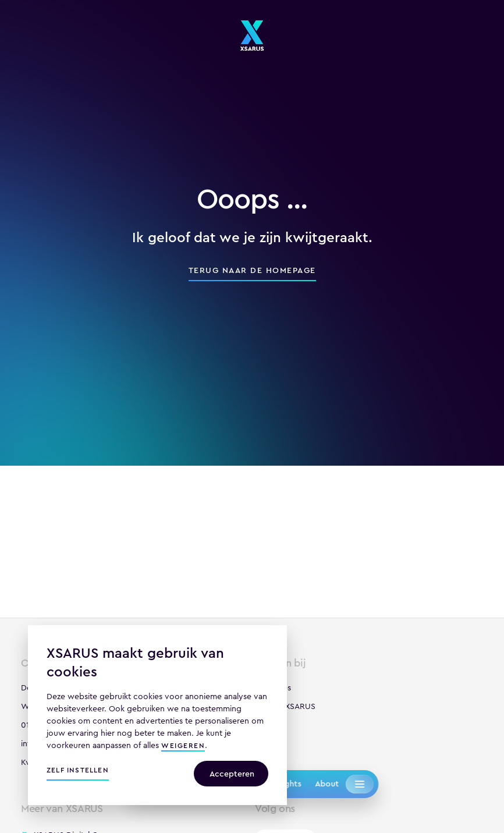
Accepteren (232, 774)
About (327, 784)
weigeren (183, 747)
